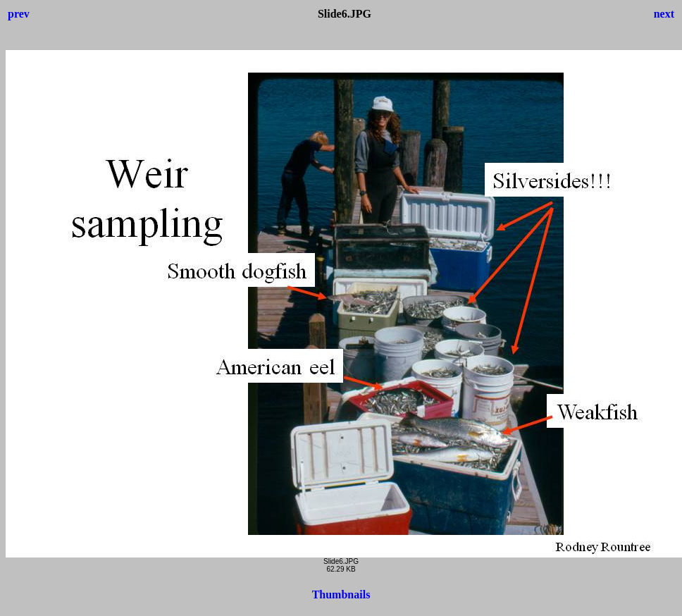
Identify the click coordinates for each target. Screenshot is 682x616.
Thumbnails (341, 595)
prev (19, 14)
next (664, 14)
